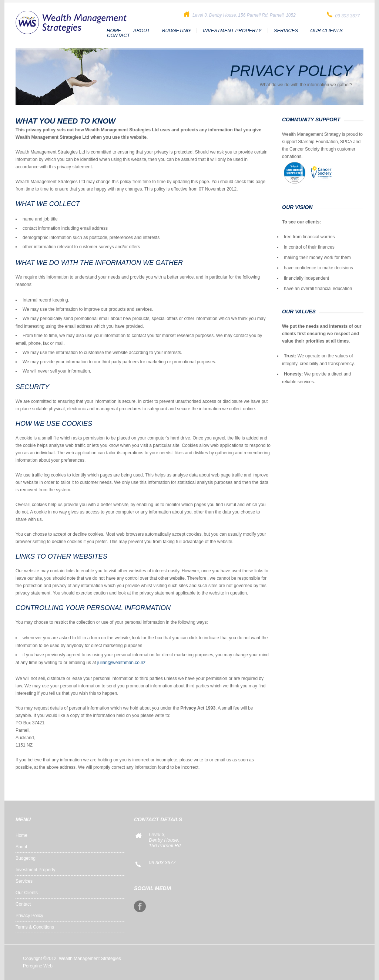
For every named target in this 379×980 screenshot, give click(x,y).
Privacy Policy (29, 916)
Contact (118, 35)
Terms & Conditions (35, 927)
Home (114, 31)
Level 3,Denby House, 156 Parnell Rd (165, 840)
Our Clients (326, 31)
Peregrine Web (38, 966)
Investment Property (232, 31)
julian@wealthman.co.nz (121, 663)
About (142, 31)
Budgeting (176, 31)
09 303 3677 (162, 863)
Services (286, 31)
